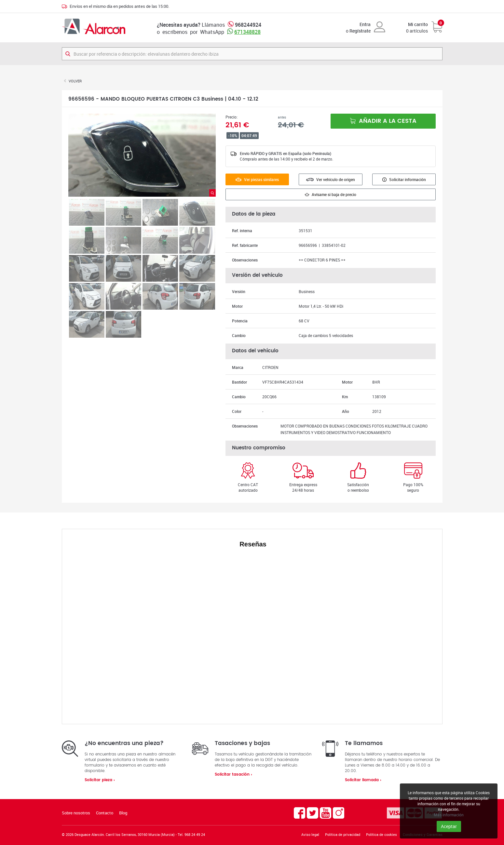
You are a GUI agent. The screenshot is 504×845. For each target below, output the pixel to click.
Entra (365, 24)
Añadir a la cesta (383, 121)
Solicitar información (404, 179)
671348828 (247, 32)
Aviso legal (310, 834)
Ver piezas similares (257, 179)
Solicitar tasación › (233, 775)
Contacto (105, 813)
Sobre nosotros (76, 813)
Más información (449, 815)
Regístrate (360, 31)
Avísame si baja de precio (331, 194)
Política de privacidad (343, 834)
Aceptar (449, 826)
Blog (123, 813)
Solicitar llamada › (363, 780)
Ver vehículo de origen (331, 179)
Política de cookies (381, 834)
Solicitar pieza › (100, 780)
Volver (75, 81)
